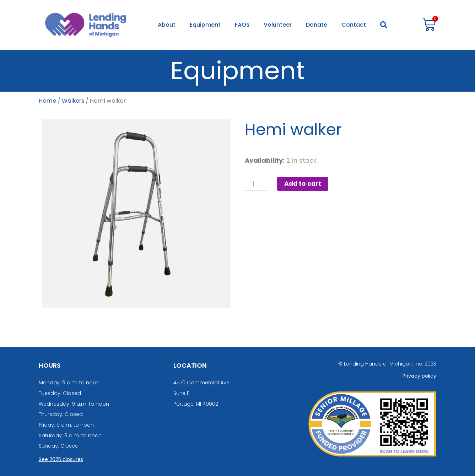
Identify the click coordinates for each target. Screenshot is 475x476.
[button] (384, 25)
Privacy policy (419, 376)
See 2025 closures (61, 459)
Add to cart (304, 184)
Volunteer (278, 25)
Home (48, 101)
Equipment (205, 25)
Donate (317, 25)
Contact (354, 25)
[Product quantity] (256, 184)
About (167, 25)
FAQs (242, 25)
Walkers (74, 101)
